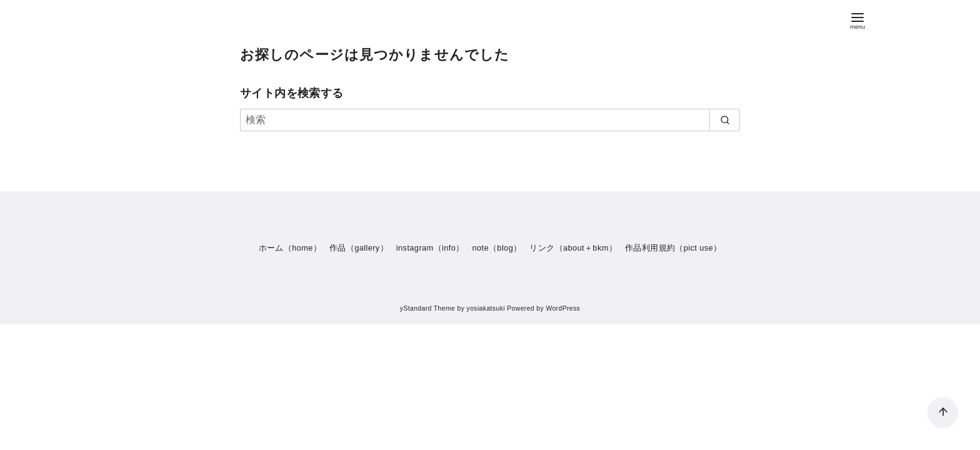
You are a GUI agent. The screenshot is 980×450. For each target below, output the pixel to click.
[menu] (857, 20)
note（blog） (497, 248)
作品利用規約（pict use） (673, 248)
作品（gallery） (359, 248)
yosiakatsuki (486, 308)
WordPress (563, 308)
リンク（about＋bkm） (573, 248)
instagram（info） (430, 248)
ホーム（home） (290, 248)
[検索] (490, 120)
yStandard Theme (427, 308)
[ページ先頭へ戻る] (943, 413)
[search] (725, 120)
